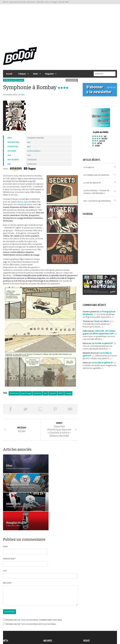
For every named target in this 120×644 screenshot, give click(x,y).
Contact (88, 624)
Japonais (27, 204)
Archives (47, 620)
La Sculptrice (89, 169)
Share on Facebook (11, 411)
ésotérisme (14, 395)
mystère (53, 395)
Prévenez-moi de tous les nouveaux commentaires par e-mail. (34, 592)
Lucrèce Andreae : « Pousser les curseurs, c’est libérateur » (96, 194)
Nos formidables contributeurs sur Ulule (101, 629)
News (35, 76)
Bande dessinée (9, 82)
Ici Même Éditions (34, 153)
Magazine (49, 76)
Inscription (8, 620)
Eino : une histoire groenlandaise (97, 203)
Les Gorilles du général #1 (102, 345)
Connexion (8, 622)
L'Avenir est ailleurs (101, 323)
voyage (68, 395)
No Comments (72, 82)
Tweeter (25, 411)
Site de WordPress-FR (12, 631)
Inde (45, 395)
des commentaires (13, 628)
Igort (29, 144)
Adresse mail (9, 527)
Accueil (9, 76)
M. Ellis (22, 97)
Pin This (55, 411)
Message (7, 551)
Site (5, 539)
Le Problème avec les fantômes (96, 177)
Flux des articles (11, 625)
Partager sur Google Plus (40, 411)
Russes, (21, 204)
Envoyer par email (70, 411)
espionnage (26, 395)
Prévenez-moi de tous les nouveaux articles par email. (31, 596)
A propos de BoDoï (92, 619)
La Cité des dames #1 (92, 184)
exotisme (37, 395)
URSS (61, 395)
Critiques (22, 76)
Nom (6, 515)
